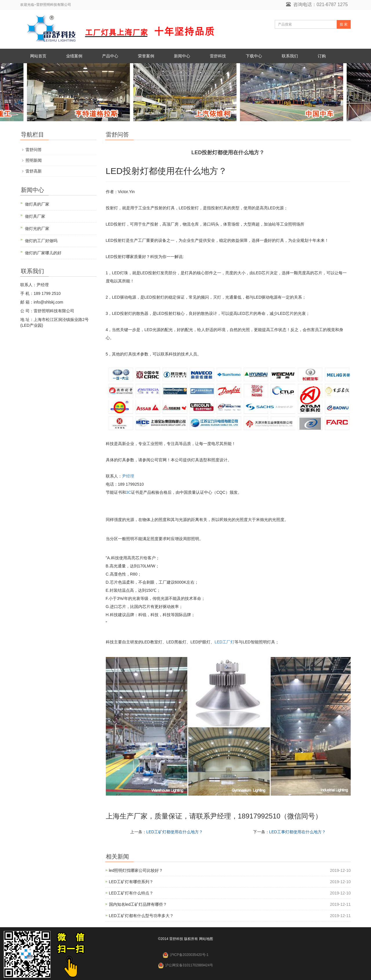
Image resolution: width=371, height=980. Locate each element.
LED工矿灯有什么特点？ (131, 893)
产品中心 (110, 56)
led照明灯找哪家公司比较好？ (136, 870)
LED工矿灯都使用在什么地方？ (175, 832)
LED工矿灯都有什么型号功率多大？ (141, 916)
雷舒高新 (34, 171)
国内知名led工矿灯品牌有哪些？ (138, 904)
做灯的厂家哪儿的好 (43, 253)
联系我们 (290, 56)
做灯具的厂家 (37, 204)
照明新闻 (34, 160)
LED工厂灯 (224, 642)
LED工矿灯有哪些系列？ (131, 882)
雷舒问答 (34, 150)
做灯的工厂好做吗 (41, 241)
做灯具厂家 (35, 216)
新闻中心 (182, 56)
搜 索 (344, 24)
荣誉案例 (146, 56)
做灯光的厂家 (37, 228)
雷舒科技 (218, 56)
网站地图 (206, 939)
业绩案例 (74, 56)
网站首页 (38, 56)
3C (129, 492)
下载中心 (254, 56)
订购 (322, 56)
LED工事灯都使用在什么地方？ (298, 832)
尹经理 (128, 476)
